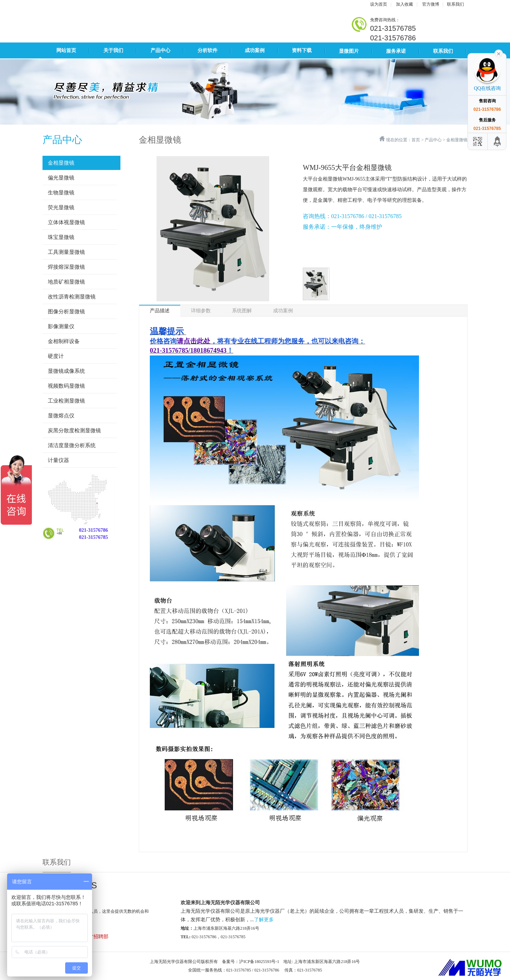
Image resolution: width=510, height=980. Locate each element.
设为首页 (379, 4)
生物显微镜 (61, 193)
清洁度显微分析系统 (72, 445)
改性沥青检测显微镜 (72, 297)
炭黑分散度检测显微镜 (74, 431)
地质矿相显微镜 (66, 282)
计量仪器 (58, 460)
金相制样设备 (64, 341)
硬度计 (56, 356)
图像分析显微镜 (66, 312)
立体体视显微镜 (66, 222)
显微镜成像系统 (66, 371)
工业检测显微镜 (66, 401)
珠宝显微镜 (61, 237)
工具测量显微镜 (66, 252)
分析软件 (208, 50)
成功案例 (255, 50)
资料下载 (302, 50)
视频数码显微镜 (66, 386)
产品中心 (160, 50)
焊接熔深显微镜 (66, 267)
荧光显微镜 (61, 207)
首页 (416, 140)
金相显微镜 (61, 163)
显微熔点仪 (61, 416)
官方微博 (431, 4)
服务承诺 (396, 51)
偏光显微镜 (61, 178)
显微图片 (349, 51)
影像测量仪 (61, 326)
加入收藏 (404, 4)
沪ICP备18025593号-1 (259, 962)
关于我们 (113, 50)
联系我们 (455, 4)
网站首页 (66, 50)
